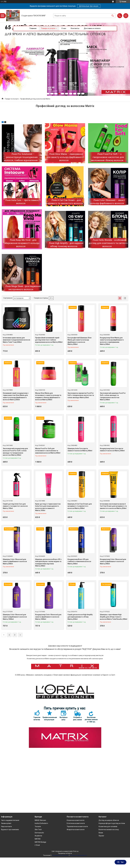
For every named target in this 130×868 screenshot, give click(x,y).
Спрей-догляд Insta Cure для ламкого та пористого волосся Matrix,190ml (15, 506)
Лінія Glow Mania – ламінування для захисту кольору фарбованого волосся (65, 157)
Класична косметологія (76, 820)
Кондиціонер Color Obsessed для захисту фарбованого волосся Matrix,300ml (113, 561)
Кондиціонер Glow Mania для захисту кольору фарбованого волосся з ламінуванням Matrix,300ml (112, 341)
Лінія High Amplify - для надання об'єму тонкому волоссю (66, 245)
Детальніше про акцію (89, 6)
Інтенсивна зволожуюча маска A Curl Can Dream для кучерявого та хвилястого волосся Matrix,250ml (113, 506)
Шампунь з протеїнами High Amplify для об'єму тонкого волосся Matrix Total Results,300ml (114, 617)
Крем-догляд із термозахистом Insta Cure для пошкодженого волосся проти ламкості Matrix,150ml (48, 507)
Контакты (75, 28)
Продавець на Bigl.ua (65, 853)
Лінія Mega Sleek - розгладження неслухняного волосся (23, 288)
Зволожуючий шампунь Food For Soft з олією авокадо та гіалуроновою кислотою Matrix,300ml (113, 396)
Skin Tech (38, 830)
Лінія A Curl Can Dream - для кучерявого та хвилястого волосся (64, 202)
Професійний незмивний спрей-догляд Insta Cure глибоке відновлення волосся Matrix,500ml (49, 340)
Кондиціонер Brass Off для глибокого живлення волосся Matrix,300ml (79, 561)
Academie (38, 836)
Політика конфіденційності (78, 855)
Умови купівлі (6, 823)
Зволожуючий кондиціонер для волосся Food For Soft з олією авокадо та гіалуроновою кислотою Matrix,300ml (15, 452)
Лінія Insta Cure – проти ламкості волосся (23, 202)
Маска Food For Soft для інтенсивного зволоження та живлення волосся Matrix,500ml (48, 451)
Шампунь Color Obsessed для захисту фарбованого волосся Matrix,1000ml (15, 617)
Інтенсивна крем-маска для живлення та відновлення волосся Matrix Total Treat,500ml (16, 340)
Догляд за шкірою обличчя (109, 820)
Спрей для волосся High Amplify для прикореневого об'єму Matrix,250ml (80, 617)
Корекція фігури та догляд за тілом (112, 823)
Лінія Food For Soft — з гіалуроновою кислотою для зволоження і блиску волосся (107, 157)
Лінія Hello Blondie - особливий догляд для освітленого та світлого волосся (108, 243)
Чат (120, 862)
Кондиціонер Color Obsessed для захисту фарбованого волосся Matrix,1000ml (48, 617)
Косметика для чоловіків (108, 826)
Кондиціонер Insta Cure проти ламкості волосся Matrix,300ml (112, 450)
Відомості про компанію (10, 830)
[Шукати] (113, 16)
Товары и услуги (48, 28)
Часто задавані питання (10, 820)
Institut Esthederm (41, 823)
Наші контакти (6, 826)
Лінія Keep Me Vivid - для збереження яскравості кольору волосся (22, 243)
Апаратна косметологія (76, 830)
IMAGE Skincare (40, 820)
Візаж (101, 833)
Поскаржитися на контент (60, 855)
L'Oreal (37, 845)
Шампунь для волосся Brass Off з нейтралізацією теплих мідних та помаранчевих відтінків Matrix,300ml (48, 563)
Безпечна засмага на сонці (109, 830)
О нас (64, 28)
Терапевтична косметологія (77, 826)
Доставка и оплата (92, 28)
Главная (33, 28)
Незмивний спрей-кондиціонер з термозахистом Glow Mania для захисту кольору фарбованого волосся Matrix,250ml (16, 396)
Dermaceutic (39, 833)
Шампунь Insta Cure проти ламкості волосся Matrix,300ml (80, 450)
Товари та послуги (12, 99)
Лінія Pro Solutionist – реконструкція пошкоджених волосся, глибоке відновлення (21, 157)
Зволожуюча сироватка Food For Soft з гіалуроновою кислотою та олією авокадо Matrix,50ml (81, 395)
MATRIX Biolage (40, 842)
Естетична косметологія (76, 823)
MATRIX (38, 839)
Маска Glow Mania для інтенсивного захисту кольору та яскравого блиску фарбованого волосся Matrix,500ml (48, 396)
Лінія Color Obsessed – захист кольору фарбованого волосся (108, 202)
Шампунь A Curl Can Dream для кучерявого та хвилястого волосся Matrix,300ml (80, 506)
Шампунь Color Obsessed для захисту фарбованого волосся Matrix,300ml (15, 561)
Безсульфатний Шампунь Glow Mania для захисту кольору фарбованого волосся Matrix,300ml (79, 341)
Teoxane (38, 826)
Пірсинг (101, 836)
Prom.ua (76, 851)
